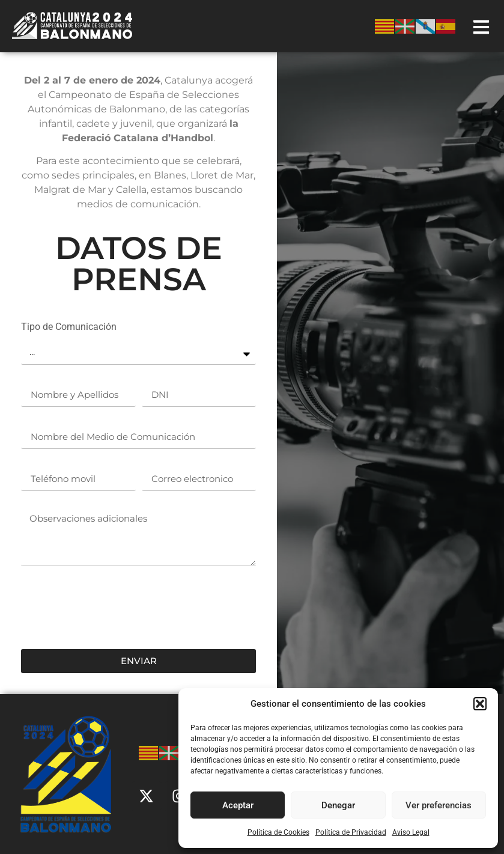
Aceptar (238, 805)
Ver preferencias (439, 805)
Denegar (338, 805)
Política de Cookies (278, 832)
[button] (480, 704)
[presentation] (112, 608)
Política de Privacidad (351, 832)
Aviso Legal (411, 832)
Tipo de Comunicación (69, 327)
